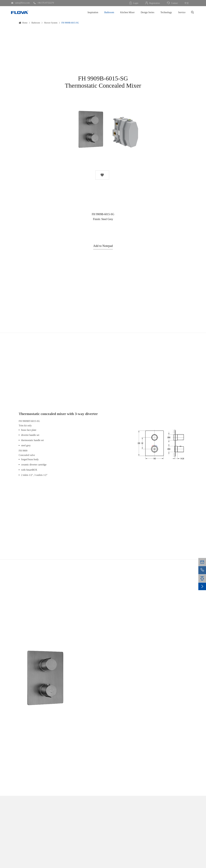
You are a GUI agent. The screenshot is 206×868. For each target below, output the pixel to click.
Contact (172, 3)
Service (182, 12)
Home (25, 23)
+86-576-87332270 (44, 3)
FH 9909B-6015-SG (70, 23)
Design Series (147, 12)
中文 (187, 3)
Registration (152, 3)
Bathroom (109, 12)
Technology (166, 12)
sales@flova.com (20, 3)
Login (134, 3)
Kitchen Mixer (128, 12)
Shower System (51, 23)
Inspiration (93, 12)
